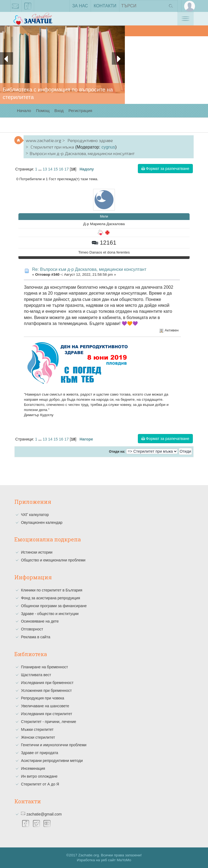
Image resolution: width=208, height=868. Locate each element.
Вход (59, 111)
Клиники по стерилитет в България (52, 590)
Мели (104, 216)
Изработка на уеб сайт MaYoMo (104, 860)
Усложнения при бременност (46, 691)
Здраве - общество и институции (50, 614)
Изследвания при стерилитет (46, 714)
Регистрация (80, 111)
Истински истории (37, 552)
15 (56, 169)
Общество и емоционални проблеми (53, 560)
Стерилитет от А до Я (40, 784)
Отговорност (32, 629)
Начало (24, 111)
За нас (80, 6)
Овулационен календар (42, 522)
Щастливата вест (36, 675)
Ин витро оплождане (39, 776)
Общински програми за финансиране (54, 606)
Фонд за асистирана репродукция (50, 598)
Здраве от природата (39, 753)
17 (67, 169)
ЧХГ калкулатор (35, 515)
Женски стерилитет (38, 737)
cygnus (108, 147)
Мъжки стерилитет (37, 729)
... (41, 169)
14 (50, 169)
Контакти (105, 6)
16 (61, 169)
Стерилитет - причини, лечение (48, 722)
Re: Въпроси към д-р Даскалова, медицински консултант (89, 269)
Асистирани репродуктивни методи (52, 761)
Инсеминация (33, 768)
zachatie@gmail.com (15, 7)
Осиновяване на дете (40, 621)
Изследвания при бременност (47, 683)
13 (45, 169)
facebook (28, 7)
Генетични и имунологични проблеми (54, 745)
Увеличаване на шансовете (45, 706)
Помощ (43, 111)
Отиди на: (117, 452)
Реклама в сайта (35, 637)
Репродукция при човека (42, 698)
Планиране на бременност (44, 667)
